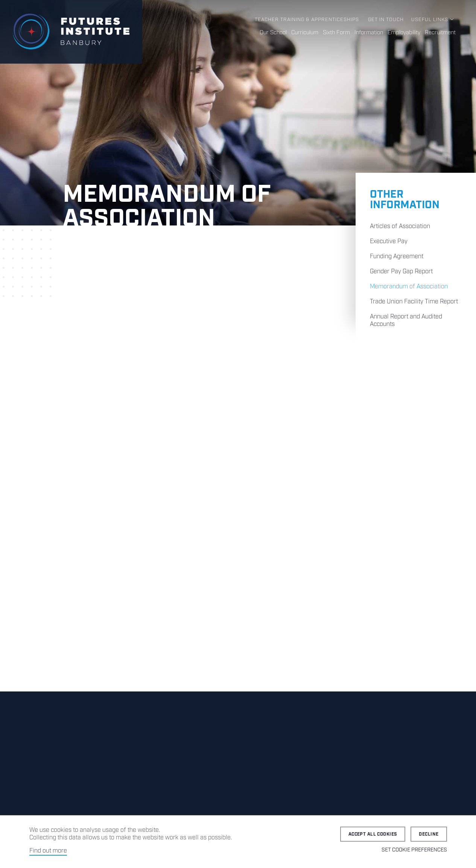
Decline (429, 834)
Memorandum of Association (409, 287)
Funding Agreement (397, 257)
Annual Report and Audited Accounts (406, 321)
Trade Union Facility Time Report (414, 302)
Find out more (48, 851)
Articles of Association (400, 226)
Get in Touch (386, 20)
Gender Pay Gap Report (401, 272)
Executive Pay (389, 241)
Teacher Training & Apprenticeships (307, 20)
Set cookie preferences (414, 850)
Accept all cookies (373, 834)
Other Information (405, 200)
